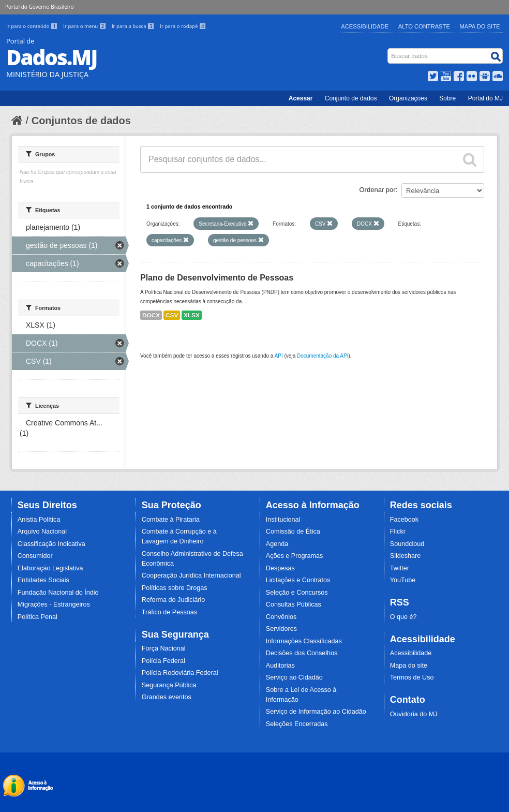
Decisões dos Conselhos (302, 653)
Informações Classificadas (304, 641)
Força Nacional (164, 648)
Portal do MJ (485, 98)
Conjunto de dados (351, 98)
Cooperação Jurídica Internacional (191, 575)
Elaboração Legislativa (50, 568)
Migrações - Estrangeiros (54, 604)
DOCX (151, 315)
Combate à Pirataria (171, 520)
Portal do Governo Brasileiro (39, 7)
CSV (172, 315)
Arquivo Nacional (42, 532)
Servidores (281, 629)
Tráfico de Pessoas (169, 612)
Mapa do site (409, 666)
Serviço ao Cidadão (294, 677)
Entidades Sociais (43, 580)
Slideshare (406, 556)
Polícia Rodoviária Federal (180, 673)
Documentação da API (323, 356)
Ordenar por (378, 190)
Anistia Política (39, 520)
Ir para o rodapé (183, 26)
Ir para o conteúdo (33, 26)
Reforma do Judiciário (174, 600)
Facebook (404, 520)
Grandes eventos (167, 697)
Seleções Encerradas (297, 724)
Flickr (398, 532)
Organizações (408, 98)
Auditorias (280, 666)
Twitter (400, 568)
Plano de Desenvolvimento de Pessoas (217, 278)
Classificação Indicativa (51, 544)
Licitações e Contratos (298, 580)
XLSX (192, 315)
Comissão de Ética (293, 532)
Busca (389, 50)
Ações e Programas (295, 556)
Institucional (283, 520)
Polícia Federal (163, 661)
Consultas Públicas (294, 604)
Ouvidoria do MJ (414, 714)
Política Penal (38, 617)
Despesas (280, 568)
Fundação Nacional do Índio (58, 593)
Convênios (281, 617)
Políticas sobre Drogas (175, 588)
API (279, 356)
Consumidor (35, 556)
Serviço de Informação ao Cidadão (316, 712)
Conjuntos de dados (81, 121)
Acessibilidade (365, 26)
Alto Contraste (424, 26)
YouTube (403, 580)
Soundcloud (407, 544)
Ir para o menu (85, 26)
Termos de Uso (412, 677)
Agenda (277, 544)
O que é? (403, 617)
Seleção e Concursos (297, 593)
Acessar (301, 98)
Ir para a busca (134, 26)
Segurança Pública (169, 685)
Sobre (447, 98)
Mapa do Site (480, 26)
